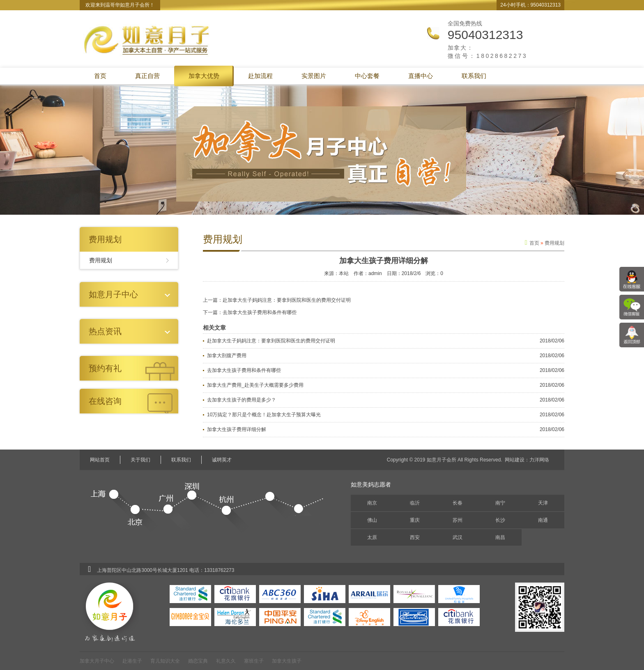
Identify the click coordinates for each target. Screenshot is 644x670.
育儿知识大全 (165, 661)
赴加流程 (260, 76)
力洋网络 (539, 460)
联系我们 (474, 76)
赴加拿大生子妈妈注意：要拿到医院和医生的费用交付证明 (287, 300)
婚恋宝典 (198, 661)
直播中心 (421, 76)
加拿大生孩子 (287, 661)
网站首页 (100, 460)
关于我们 (140, 460)
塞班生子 (254, 661)
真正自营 (147, 76)
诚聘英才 (222, 460)
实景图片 (314, 76)
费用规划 (101, 260)
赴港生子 (132, 661)
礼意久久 (226, 661)
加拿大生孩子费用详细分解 (237, 429)
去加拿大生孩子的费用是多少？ (241, 400)
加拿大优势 (204, 76)
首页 (100, 76)
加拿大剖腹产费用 (227, 356)
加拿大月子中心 (97, 661)
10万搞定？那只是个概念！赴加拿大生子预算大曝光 (264, 415)
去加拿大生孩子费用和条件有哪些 (260, 312)
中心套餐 (367, 76)
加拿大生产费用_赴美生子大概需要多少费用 (255, 385)
